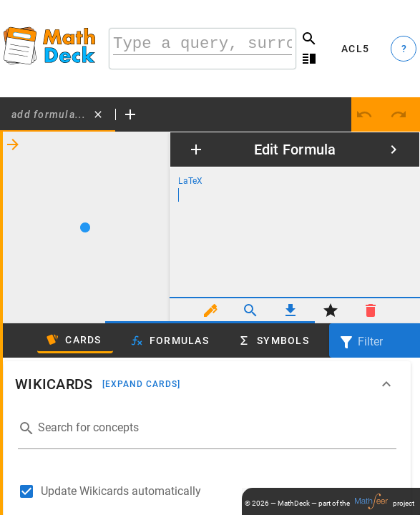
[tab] (58, 114)
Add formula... (49, 114)
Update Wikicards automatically (121, 491)
